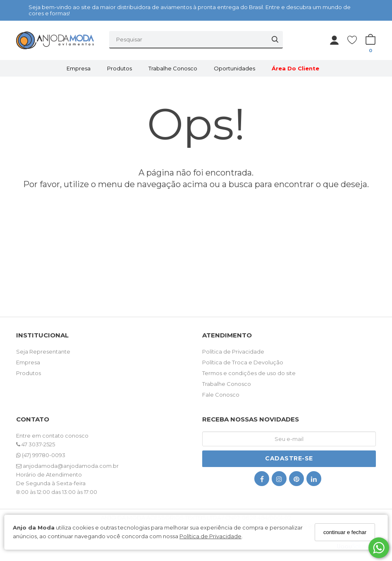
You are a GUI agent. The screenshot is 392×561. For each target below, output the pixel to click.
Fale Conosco (221, 395)
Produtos (120, 68)
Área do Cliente (295, 68)
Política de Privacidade (210, 536)
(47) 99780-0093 (41, 455)
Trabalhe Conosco (173, 68)
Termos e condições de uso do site (249, 373)
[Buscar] (275, 39)
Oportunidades (234, 68)
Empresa (79, 68)
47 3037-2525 (36, 444)
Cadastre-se (289, 458)
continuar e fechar (345, 532)
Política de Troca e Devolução (243, 362)
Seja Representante (43, 352)
